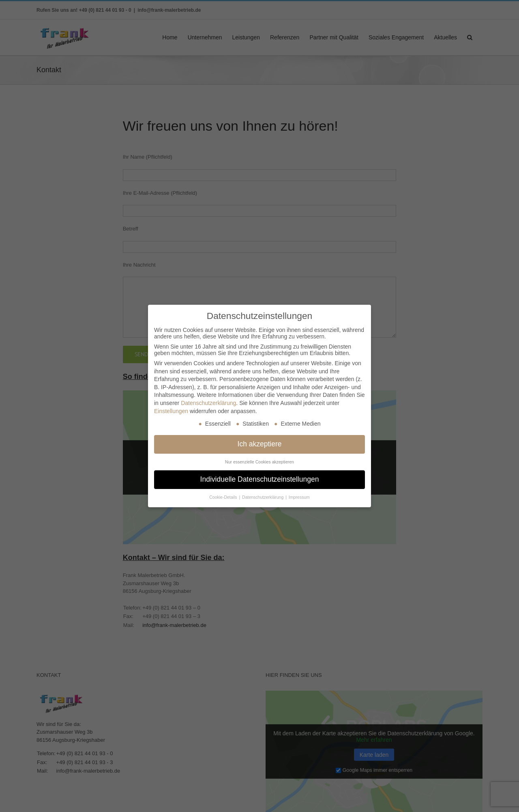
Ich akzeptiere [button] (260, 444)
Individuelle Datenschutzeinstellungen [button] (260, 479)
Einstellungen (171, 411)
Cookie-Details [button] (224, 497)
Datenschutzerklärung (208, 403)
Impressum (299, 497)
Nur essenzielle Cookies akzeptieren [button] (259, 462)
